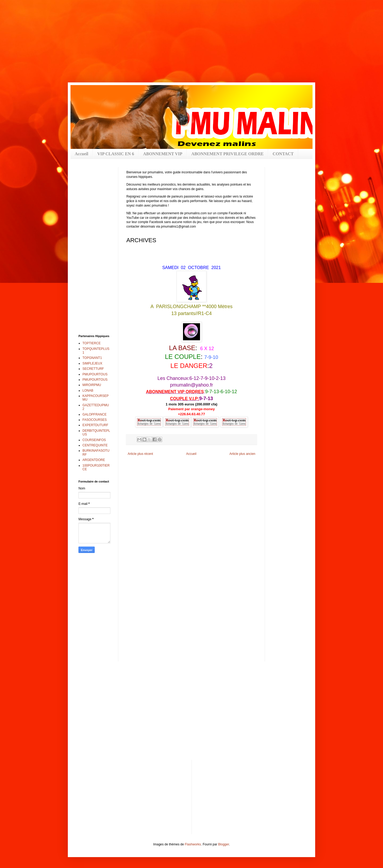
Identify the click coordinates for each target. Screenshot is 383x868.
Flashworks (193, 844)
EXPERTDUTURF (95, 425)
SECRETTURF (93, 369)
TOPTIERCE (91, 343)
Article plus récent (140, 454)
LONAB (88, 391)
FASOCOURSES (95, 420)
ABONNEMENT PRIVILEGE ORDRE (227, 154)
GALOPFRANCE (95, 414)
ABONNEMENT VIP (163, 154)
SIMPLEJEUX (92, 363)
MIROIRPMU (92, 385)
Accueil (82, 154)
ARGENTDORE (94, 460)
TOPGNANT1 (92, 358)
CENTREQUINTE (95, 445)
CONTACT (283, 154)
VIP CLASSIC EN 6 (116, 154)
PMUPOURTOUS (95, 374)
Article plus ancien (242, 454)
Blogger (224, 844)
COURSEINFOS (94, 440)
